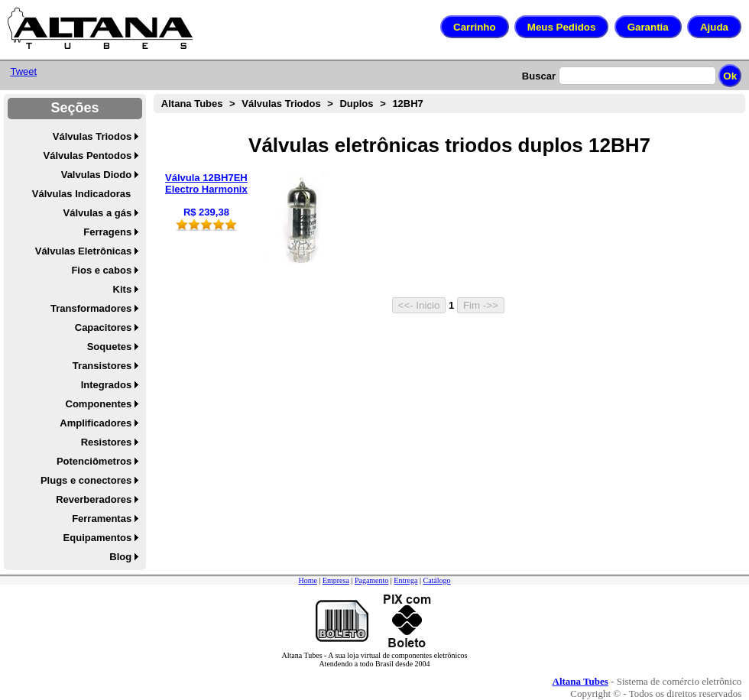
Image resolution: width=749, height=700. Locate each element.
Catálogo (436, 580)
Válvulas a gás (98, 213)
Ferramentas (102, 519)
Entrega (405, 580)
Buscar (539, 76)
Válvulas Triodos (92, 136)
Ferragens (107, 232)
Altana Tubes (192, 104)
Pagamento (371, 580)
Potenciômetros (94, 461)
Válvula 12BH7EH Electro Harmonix (206, 183)
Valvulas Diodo (96, 175)
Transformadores (91, 308)
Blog (120, 557)
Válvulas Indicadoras (81, 194)
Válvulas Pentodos (88, 156)
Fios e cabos (101, 270)
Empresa (336, 580)
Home (307, 580)
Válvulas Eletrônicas (83, 251)
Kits (123, 289)
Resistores (106, 442)
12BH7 (407, 104)
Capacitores (103, 327)
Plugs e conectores (86, 480)
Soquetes (110, 347)
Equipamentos (98, 538)
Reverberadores (94, 499)
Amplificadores (96, 423)
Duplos (356, 104)
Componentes (99, 404)
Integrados (106, 385)
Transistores (102, 366)
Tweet (23, 71)
